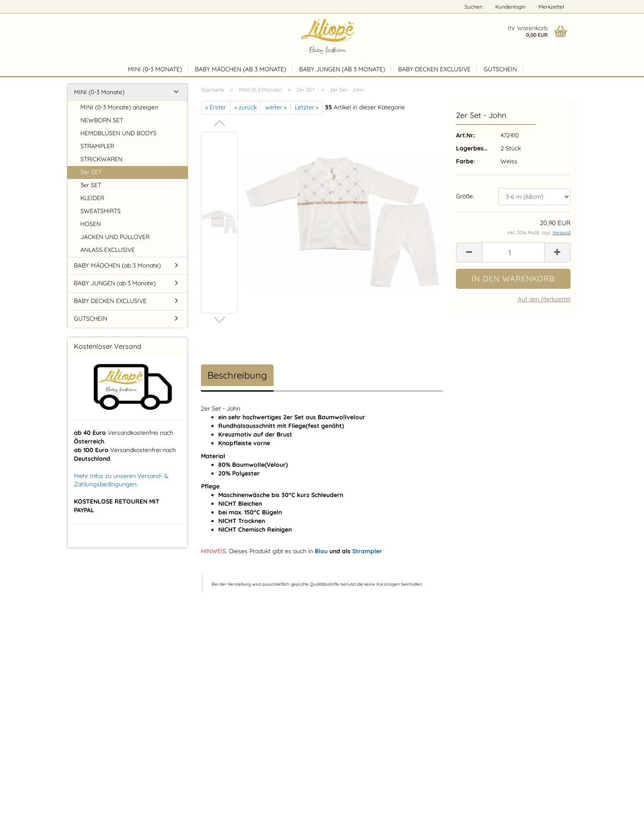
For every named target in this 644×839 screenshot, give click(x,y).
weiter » (276, 107)
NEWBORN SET (102, 120)
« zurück (245, 107)
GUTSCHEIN (500, 69)
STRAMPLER (97, 146)
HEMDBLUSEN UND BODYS (118, 133)
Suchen (473, 7)
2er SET (91, 172)
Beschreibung (237, 375)
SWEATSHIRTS (100, 211)
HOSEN (91, 224)
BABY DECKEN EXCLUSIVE (434, 69)
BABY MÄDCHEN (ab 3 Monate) (241, 69)
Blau (321, 551)
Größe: (465, 196)
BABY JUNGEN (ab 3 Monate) (342, 69)
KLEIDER (92, 198)
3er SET (91, 185)
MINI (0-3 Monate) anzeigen (119, 107)
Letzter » (307, 107)
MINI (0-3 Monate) (155, 69)
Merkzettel (551, 7)
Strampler (367, 551)
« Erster (216, 107)
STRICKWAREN (101, 159)
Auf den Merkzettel (544, 299)
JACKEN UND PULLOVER (115, 237)
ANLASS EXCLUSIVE (108, 250)
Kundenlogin (510, 7)
